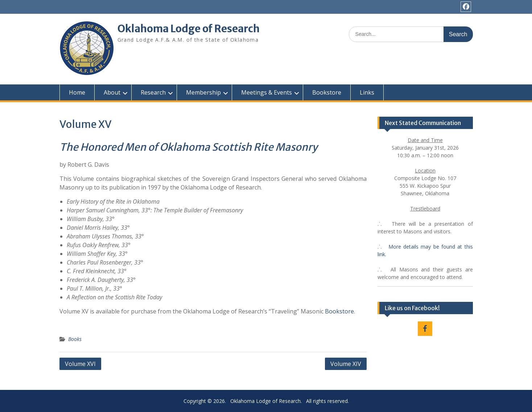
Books (75, 339)
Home (77, 92)
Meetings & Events (267, 92)
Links (367, 92)
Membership (203, 92)
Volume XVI (80, 364)
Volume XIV (346, 364)
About (112, 92)
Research (153, 92)
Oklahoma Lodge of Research (189, 29)
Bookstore (327, 92)
